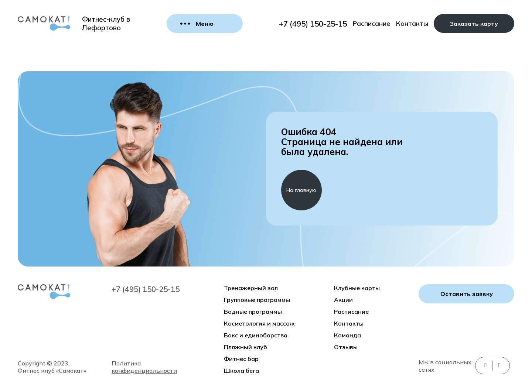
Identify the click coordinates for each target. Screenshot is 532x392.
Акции (343, 300)
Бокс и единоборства (256, 335)
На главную (301, 190)
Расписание (371, 23)
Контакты (412, 23)
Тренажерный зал (251, 288)
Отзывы (346, 347)
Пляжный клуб (245, 347)
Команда (347, 335)
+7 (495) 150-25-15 (313, 24)
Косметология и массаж (259, 323)
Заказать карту (474, 24)
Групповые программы (257, 300)
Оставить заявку (467, 294)
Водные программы (253, 312)
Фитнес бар (241, 359)
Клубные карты (357, 288)
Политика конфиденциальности (144, 367)
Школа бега (241, 371)
